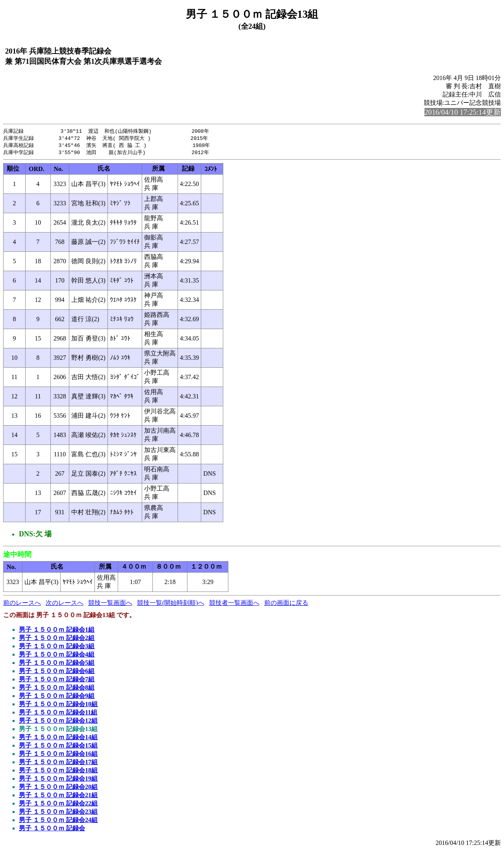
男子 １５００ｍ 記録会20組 (58, 788)
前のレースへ (22, 604)
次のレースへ (65, 604)
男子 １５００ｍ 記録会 (52, 830)
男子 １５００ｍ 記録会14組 (58, 739)
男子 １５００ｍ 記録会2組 (57, 639)
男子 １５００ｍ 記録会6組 (57, 672)
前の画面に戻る (286, 604)
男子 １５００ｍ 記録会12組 (58, 722)
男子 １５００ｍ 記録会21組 (58, 797)
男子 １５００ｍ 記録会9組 (57, 697)
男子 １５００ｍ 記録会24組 (58, 821)
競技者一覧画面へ (234, 604)
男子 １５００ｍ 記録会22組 (58, 805)
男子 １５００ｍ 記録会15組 (58, 747)
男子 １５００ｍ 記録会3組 (57, 648)
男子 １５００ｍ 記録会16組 (58, 755)
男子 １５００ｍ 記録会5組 (57, 664)
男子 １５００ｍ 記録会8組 (57, 689)
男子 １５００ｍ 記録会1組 (57, 631)
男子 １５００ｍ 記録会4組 (57, 656)
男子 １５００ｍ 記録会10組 (58, 706)
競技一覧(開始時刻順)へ (171, 604)
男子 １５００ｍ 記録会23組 (58, 813)
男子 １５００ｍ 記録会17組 (58, 764)
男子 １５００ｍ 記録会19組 (58, 780)
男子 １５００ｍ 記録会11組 (58, 714)
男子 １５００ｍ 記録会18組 (58, 772)
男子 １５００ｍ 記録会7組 (57, 681)
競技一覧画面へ (110, 604)
